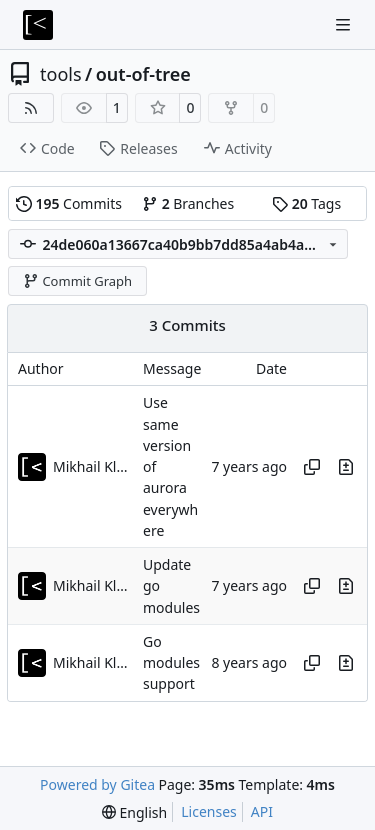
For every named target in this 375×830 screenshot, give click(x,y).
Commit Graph (77, 281)
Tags (306, 203)
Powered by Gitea (97, 784)
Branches (188, 203)
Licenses (209, 811)
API (262, 811)
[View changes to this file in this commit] (346, 467)
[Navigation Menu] (345, 24)
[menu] (134, 812)
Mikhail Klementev (93, 466)
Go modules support (171, 663)
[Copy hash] (312, 467)
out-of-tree (143, 74)
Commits (69, 203)
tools (61, 74)
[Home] (38, 25)
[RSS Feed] (31, 108)
